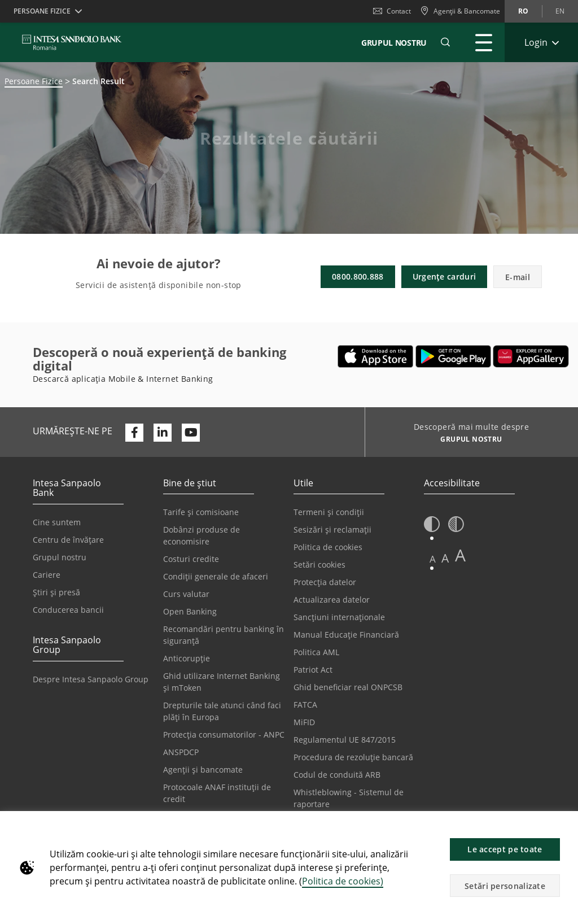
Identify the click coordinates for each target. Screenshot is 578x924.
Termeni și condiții (329, 512)
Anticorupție (187, 658)
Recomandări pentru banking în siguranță (224, 635)
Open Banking (190, 611)
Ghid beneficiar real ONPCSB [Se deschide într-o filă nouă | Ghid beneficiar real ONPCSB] (348, 687)
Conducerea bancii (68, 610)
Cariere (47, 575)
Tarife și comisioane (201, 512)
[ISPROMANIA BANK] (72, 42)
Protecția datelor (325, 582)
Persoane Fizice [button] (42, 11)
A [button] (433, 559)
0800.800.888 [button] (358, 276)
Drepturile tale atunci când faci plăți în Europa (222, 711)
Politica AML (316, 652)
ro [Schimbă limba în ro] (523, 11)
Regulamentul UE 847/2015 (345, 740)
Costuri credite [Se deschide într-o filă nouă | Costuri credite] (191, 559)
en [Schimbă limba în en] (560, 11)
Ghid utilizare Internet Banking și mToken (222, 682)
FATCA (305, 705)
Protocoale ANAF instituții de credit (217, 793)
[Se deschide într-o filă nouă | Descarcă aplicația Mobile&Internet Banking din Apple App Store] (376, 356)
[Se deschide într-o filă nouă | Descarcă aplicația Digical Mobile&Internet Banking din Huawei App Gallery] (531, 356)
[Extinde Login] (541, 42)
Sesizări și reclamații (332, 529)
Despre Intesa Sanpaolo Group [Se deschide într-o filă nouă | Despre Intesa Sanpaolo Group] (91, 679)
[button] (564, 826)
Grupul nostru (60, 557)
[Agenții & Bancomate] (460, 11)
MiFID (304, 722)
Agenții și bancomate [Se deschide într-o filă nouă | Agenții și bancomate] (203, 770)
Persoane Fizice (34, 81)
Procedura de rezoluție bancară (353, 757)
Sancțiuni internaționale (339, 617)
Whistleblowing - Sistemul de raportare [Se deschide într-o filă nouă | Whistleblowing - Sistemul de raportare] (349, 798)
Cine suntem (57, 522)
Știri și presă (56, 592)
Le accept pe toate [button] (505, 849)
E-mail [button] (518, 277)
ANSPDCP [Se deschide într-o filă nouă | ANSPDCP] (181, 752)
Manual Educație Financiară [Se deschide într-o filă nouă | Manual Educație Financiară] (346, 635)
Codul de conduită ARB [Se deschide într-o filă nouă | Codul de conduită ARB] (337, 775)
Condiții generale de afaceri (216, 576)
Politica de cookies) (343, 881)
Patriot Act (313, 670)
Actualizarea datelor (332, 600)
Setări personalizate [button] (505, 886)
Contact (392, 11)
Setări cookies (319, 565)
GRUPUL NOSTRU (394, 43)
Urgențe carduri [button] (445, 276)
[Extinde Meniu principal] (484, 42)
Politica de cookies (328, 547)
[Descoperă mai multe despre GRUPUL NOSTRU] (467, 441)
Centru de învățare (68, 540)
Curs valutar (186, 594)
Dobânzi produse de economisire (202, 535)
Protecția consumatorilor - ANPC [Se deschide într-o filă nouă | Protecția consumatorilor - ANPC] (224, 735)
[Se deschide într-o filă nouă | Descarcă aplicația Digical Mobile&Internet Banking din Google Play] (454, 356)
